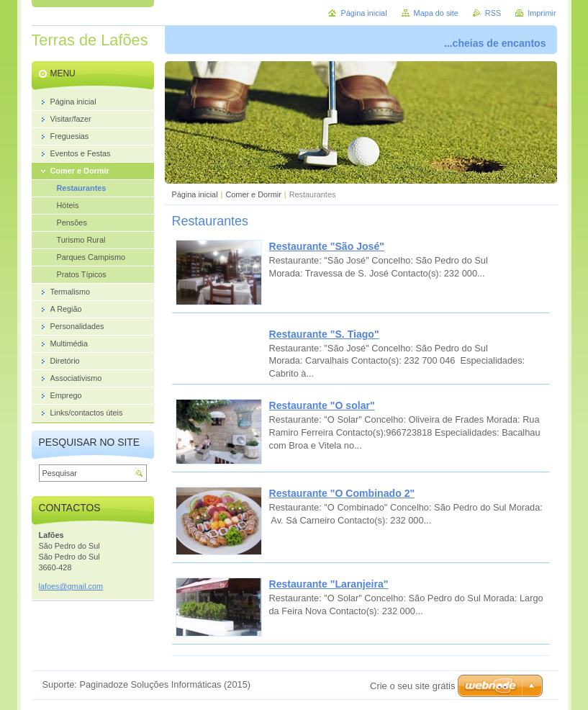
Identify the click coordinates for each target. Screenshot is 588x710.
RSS (493, 13)
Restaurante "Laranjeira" (329, 584)
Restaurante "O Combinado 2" (342, 493)
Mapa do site (436, 13)
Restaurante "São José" (327, 246)
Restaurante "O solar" (322, 405)
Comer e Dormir (253, 194)
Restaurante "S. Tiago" (324, 334)
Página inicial (195, 194)
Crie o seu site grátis (413, 686)
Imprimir (542, 13)
